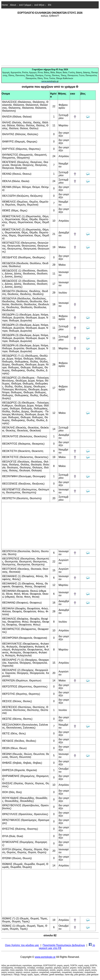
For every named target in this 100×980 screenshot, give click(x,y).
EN (49, 5)
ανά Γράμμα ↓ (26, 5)
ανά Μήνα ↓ (40, 5)
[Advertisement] (50, 41)
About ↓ (14, 5)
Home (5, 5)
